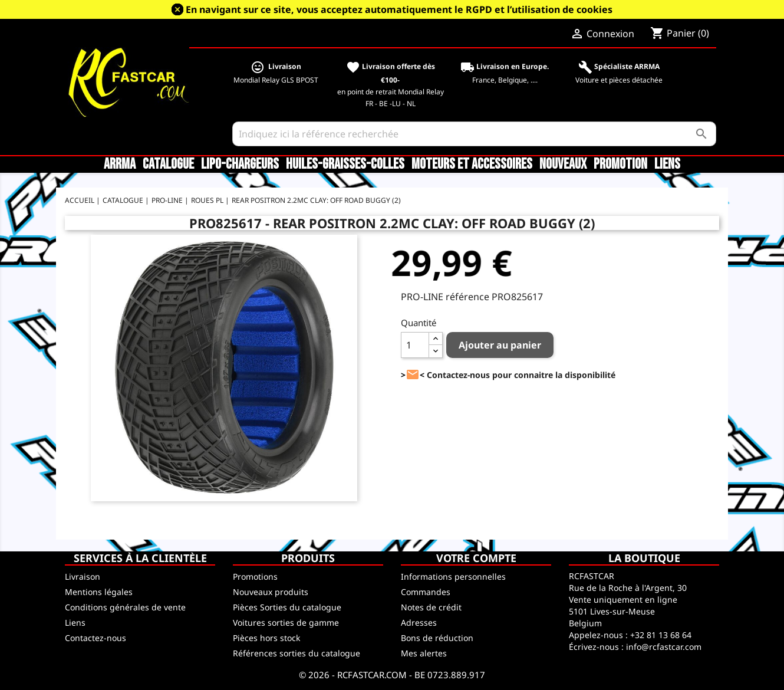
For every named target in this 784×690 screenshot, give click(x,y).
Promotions (255, 576)
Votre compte (476, 558)
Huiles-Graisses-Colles (345, 165)
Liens (667, 165)
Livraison (83, 576)
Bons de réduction (437, 638)
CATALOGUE (168, 165)
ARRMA (120, 165)
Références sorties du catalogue (297, 653)
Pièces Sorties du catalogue (287, 607)
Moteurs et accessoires (472, 165)
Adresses (419, 622)
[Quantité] (415, 345)
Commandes (426, 592)
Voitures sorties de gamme (286, 622)
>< (413, 375)
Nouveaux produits (271, 592)
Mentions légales (99, 592)
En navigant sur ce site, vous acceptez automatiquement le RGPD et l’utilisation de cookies (399, 9)
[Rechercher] (474, 134)
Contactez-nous (95, 638)
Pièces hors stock (266, 638)
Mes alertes (424, 653)
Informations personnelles (453, 576)
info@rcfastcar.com (664, 647)
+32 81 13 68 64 (661, 635)
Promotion (620, 165)
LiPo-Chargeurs (240, 165)
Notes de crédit (431, 607)
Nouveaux (563, 165)
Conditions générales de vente (125, 607)
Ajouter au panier (500, 345)
